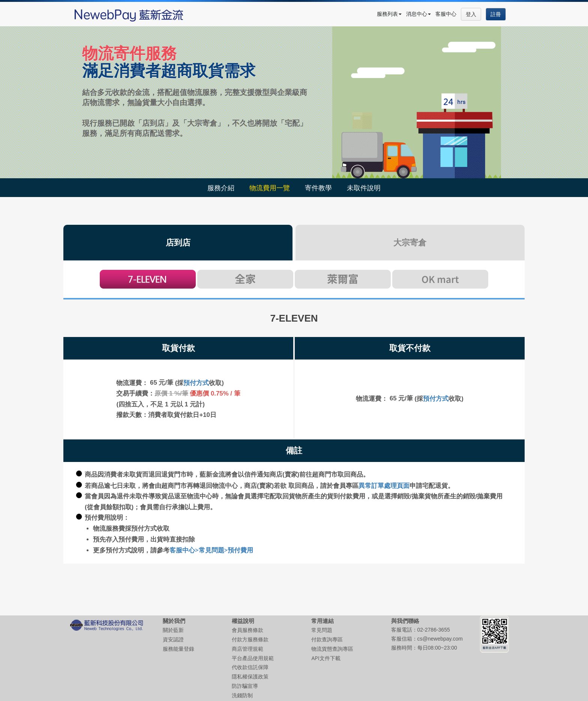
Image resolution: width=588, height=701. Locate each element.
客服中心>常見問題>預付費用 (211, 550)
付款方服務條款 (250, 639)
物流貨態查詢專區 (332, 649)
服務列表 (389, 14)
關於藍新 (173, 630)
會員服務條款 (247, 630)
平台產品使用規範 (253, 658)
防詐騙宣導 (245, 686)
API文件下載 (326, 658)
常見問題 (322, 630)
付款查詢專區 (327, 639)
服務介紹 (221, 188)
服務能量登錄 (178, 649)
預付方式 (196, 383)
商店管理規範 (247, 649)
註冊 (496, 14)
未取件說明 (364, 188)
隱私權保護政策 (250, 676)
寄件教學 (318, 188)
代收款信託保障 (250, 667)
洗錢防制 (242, 695)
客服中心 (446, 14)
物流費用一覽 (270, 188)
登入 (471, 14)
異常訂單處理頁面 (384, 485)
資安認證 (173, 639)
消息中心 (418, 14)
